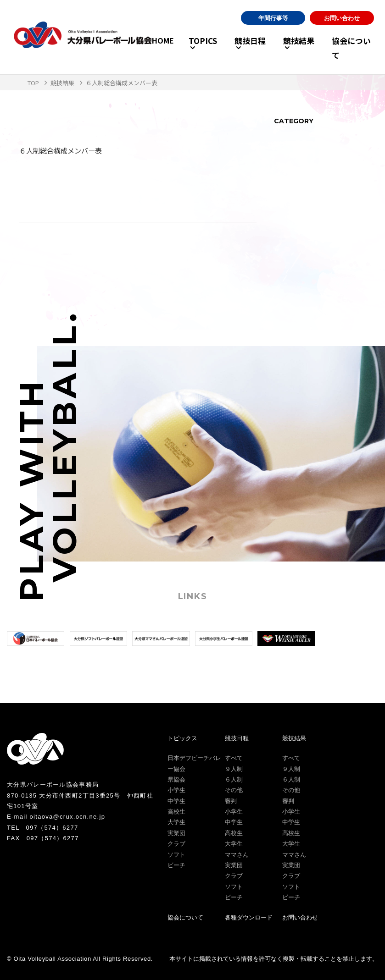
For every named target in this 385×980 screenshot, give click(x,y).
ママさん (237, 855)
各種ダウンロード (249, 917)
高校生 (176, 812)
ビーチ (176, 865)
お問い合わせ (342, 25)
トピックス (182, 738)
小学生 (176, 790)
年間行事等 (273, 25)
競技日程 (236, 48)
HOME (144, 48)
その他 (234, 790)
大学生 (176, 822)
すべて (234, 758)
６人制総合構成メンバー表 (63, 150)
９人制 (234, 769)
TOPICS (183, 48)
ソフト (176, 855)
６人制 (234, 779)
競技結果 (290, 48)
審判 (231, 801)
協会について (352, 48)
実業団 (176, 833)
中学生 (176, 801)
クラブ (176, 844)
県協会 (176, 779)
